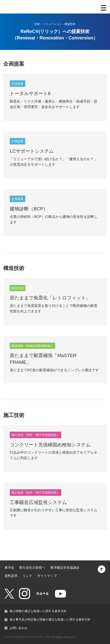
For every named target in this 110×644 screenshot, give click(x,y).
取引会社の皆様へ (32, 568)
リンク (27, 576)
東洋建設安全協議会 (65, 568)
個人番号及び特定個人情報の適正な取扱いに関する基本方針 (50, 620)
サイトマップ (47, 576)
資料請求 (11, 576)
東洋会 (9, 568)
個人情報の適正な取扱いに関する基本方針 (38, 611)
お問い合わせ (18, 628)
